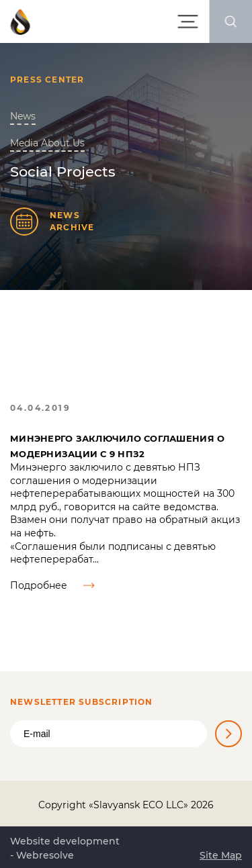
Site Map (221, 855)
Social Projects (63, 172)
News (23, 116)
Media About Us (47, 143)
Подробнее (52, 585)
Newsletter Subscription (82, 702)
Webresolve (45, 855)
